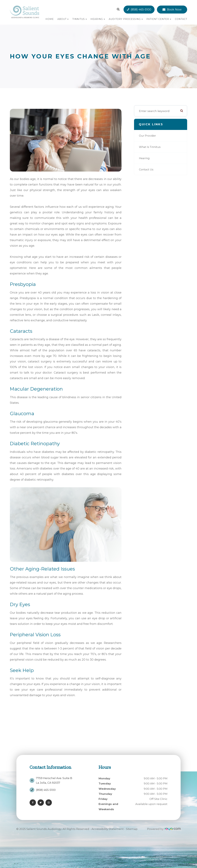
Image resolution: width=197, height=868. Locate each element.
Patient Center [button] (159, 19)
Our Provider (148, 136)
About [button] (63, 19)
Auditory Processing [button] (126, 19)
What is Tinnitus (151, 147)
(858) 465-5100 (141, 10)
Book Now (174, 10)
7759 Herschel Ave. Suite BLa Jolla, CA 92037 (54, 779)
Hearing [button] (98, 19)
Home (50, 19)
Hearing (145, 158)
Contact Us (147, 169)
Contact (181, 19)
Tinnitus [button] (80, 19)
